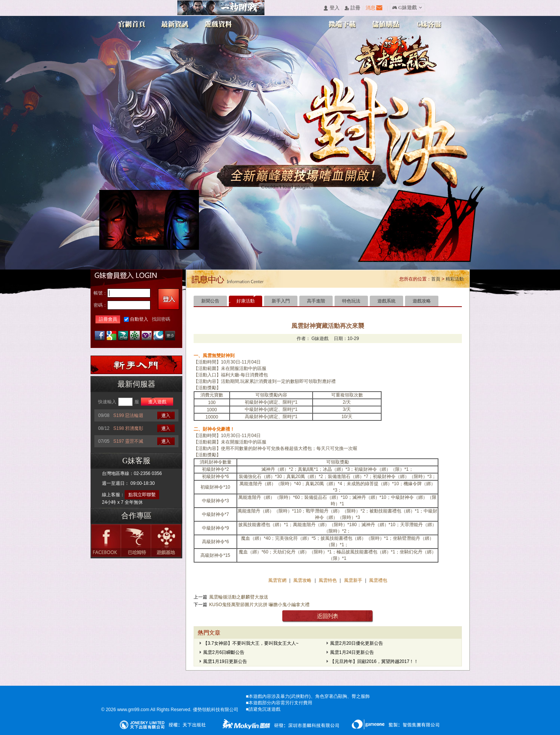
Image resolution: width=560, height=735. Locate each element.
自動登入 (139, 319)
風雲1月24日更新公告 (352, 652)
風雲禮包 (378, 580)
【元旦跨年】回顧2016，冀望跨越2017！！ (374, 661)
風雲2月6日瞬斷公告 (224, 652)
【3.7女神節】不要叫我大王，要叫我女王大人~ (251, 643)
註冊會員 (108, 319)
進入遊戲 (157, 402)
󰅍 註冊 (352, 8)
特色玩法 (351, 301)
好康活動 (246, 301)
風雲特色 (328, 580)
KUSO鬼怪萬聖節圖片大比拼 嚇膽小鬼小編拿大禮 (259, 605)
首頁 (436, 279)
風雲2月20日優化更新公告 (357, 643)
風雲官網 (278, 580)
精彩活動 (455, 279)
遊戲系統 (386, 301)
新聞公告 (210, 301)
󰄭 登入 (331, 8)
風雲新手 (354, 580)
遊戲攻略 (422, 301)
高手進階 (316, 301)
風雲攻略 (303, 580)
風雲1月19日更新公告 (225, 661)
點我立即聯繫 (142, 495)
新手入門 (281, 301)
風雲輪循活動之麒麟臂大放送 (239, 597)
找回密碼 (161, 319)
